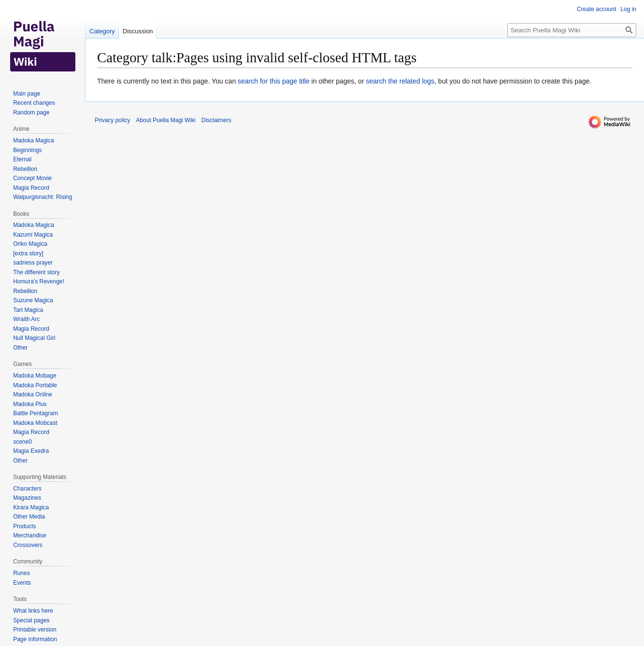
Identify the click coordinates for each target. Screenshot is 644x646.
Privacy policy (112, 120)
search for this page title (274, 81)
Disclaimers (216, 120)
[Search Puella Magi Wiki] (572, 30)
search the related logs (400, 81)
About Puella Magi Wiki (165, 120)
